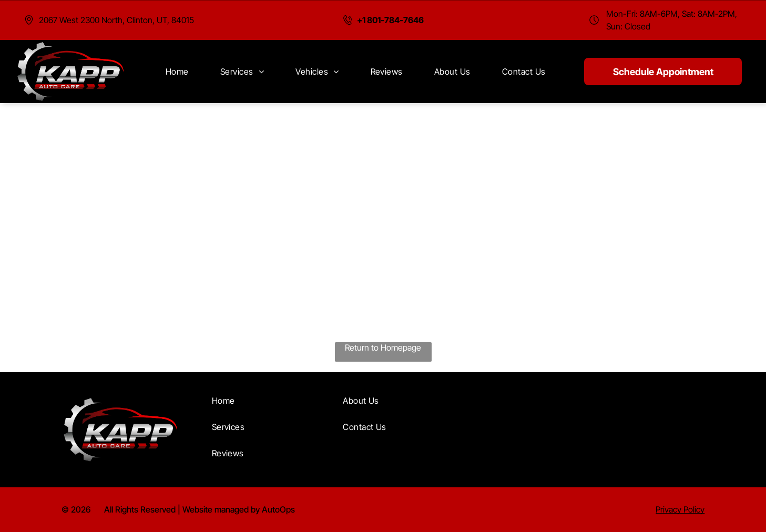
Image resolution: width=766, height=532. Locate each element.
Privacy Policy (680, 509)
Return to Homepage (383, 347)
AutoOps (278, 509)
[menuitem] (177, 71)
